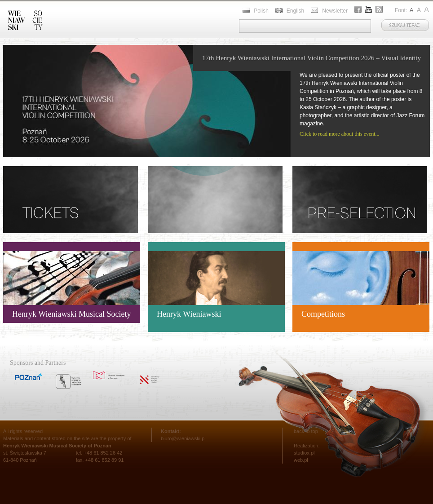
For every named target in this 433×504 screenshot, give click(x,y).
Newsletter (335, 11)
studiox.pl (304, 453)
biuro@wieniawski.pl (183, 438)
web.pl (301, 460)
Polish (261, 11)
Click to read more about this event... (340, 134)
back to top (306, 431)
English (295, 11)
